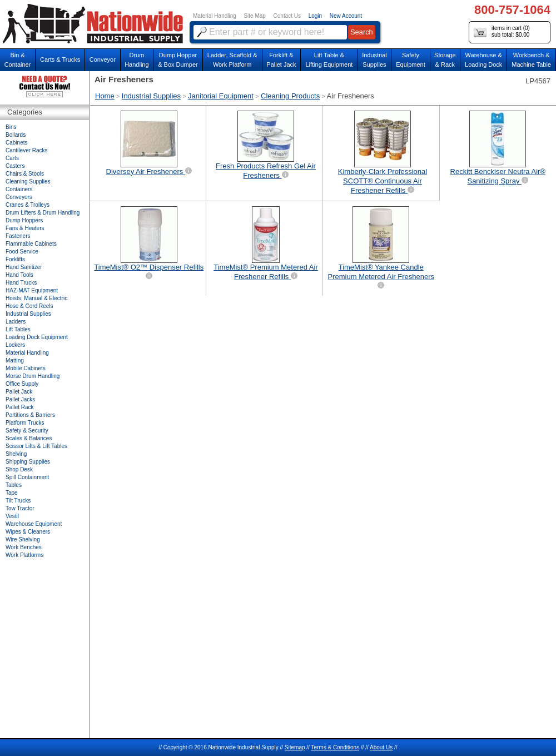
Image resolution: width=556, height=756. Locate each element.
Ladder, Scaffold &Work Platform (232, 60)
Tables (14, 485)
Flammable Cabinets (31, 244)
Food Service (22, 252)
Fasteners (18, 236)
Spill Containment (27, 477)
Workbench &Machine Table (531, 60)
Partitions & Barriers (30, 415)
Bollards (16, 135)
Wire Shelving (23, 539)
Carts (12, 158)
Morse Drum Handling (33, 376)
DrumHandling (136, 60)
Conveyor (103, 59)
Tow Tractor (20, 508)
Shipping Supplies (28, 462)
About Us (381, 747)
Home (105, 96)
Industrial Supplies (151, 96)
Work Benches (24, 547)
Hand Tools (19, 275)
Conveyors (19, 197)
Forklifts (15, 259)
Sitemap (295, 747)
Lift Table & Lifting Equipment (329, 60)
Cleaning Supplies (28, 181)
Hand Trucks (21, 283)
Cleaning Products (290, 96)
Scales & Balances (29, 438)
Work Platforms (24, 555)
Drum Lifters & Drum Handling (43, 213)
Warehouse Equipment (34, 524)
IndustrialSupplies (374, 60)
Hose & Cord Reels (29, 306)
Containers (19, 189)
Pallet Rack (20, 407)
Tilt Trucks (18, 501)
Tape (12, 493)
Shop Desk (19, 469)
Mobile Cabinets (26, 368)
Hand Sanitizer (24, 267)
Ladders (16, 322)
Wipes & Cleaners (28, 532)
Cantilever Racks (27, 150)
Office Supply (22, 384)
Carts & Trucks (60, 59)
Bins (11, 127)
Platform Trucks (25, 423)
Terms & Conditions (335, 747)
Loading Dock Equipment (37, 337)
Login (315, 16)
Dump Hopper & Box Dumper (178, 60)
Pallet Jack (19, 392)
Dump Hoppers (24, 220)
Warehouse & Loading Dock (483, 60)
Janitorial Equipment (221, 96)
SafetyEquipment (411, 60)
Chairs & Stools (25, 174)
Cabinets (16, 143)
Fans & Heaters (25, 228)
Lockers (15, 345)
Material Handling (215, 16)
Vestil (12, 516)
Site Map (254, 16)
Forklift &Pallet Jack (281, 60)
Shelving (16, 454)
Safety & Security (27, 431)
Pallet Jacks (20, 399)
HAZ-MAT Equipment (32, 290)
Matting (15, 360)
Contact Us (287, 16)
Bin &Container (18, 60)
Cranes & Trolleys (28, 205)
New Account (346, 16)
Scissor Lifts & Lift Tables (36, 446)
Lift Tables (18, 329)
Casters (15, 166)
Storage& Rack (445, 60)
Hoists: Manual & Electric (36, 298)
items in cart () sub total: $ (502, 32)
